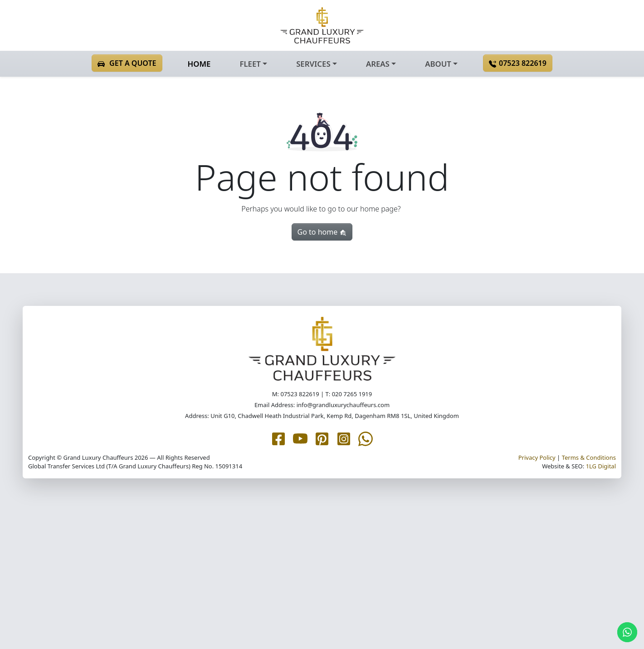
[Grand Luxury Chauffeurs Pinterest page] (322, 438)
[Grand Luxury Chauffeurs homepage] (322, 25)
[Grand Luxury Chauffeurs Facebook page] (278, 438)
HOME (199, 64)
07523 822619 (518, 63)
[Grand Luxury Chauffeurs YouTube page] (300, 438)
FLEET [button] (250, 64)
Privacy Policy (537, 457)
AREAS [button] (378, 64)
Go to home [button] (322, 232)
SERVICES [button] (313, 64)
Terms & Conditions (589, 457)
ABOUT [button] (438, 64)
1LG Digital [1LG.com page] (601, 466)
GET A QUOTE (127, 63)
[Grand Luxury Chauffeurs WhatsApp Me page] (366, 438)
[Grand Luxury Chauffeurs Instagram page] (344, 438)
